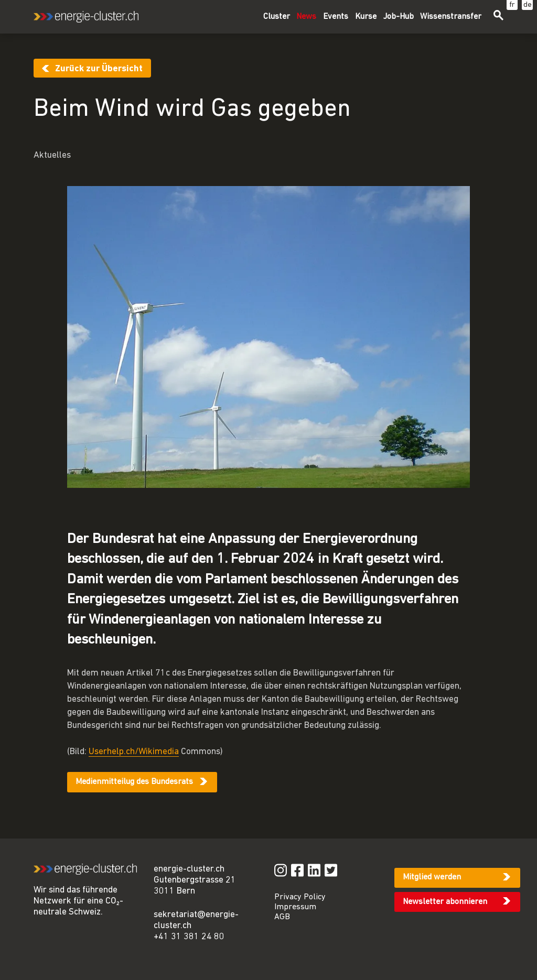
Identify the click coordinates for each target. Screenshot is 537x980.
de (528, 5)
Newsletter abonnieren (445, 902)
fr (512, 5)
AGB (282, 917)
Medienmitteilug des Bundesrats (134, 782)
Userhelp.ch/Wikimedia (134, 752)
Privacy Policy (300, 897)
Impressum (295, 907)
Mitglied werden (432, 877)
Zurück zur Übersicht (99, 69)
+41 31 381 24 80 (189, 937)
